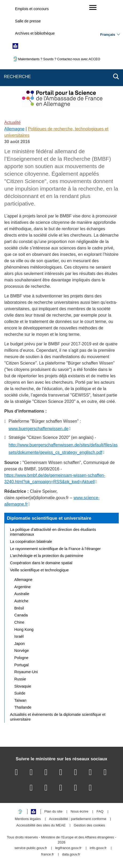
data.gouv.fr (71, 855)
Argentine (23, 587)
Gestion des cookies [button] (90, 825)
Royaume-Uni (26, 672)
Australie (22, 594)
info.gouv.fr (98, 848)
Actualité (12, 122)
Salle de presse (28, 21)
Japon (20, 644)
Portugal (22, 665)
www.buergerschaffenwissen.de (39, 429)
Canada (21, 615)
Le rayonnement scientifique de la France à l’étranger (55, 549)
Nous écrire (80, 812)
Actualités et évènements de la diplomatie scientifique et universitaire (58, 717)
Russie (20, 679)
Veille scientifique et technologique (39, 570)
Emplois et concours (32, 9)
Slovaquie (23, 686)
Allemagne (14, 129)
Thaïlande (23, 707)
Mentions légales (28, 819)
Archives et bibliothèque (35, 33)
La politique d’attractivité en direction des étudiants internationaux (53, 532)
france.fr (47, 855)
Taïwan (21, 700)
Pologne (21, 658)
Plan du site (53, 812)
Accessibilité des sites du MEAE (41, 825)
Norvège (22, 651)
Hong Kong (24, 629)
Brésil (19, 608)
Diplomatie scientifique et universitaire (49, 518)
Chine (19, 622)
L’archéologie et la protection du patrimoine (47, 556)
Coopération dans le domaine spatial (41, 563)
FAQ (100, 812)
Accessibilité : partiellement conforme (78, 819)
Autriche (21, 601)
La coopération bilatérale (31, 542)
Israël (19, 636)
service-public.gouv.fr (31, 848)
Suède (20, 693)
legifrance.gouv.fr (68, 848)
